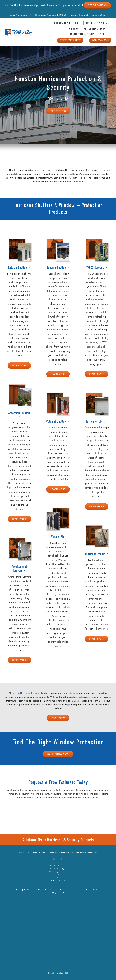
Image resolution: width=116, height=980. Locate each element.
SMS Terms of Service (100, 890)
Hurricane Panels (96, 554)
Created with (58, 973)
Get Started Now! (58, 754)
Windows (74, 29)
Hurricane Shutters (68, 23)
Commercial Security (82, 34)
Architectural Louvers (19, 569)
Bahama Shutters (57, 268)
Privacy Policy (85, 890)
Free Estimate (70, 40)
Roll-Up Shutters (18, 268)
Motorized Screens (98, 23)
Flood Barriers (29, 890)
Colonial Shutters (57, 421)
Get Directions (97, 5)
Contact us (79, 701)
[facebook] (54, 859)
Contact (61, 893)
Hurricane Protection (14, 890)
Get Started (58, 111)
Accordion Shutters (19, 413)
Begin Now (58, 718)
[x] (62, 859)
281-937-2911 (100, 40)
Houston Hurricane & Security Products (30, 693)
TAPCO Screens (96, 268)
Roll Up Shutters (42, 890)
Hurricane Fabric (95, 421)
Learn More (19, 366)
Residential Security (96, 29)
